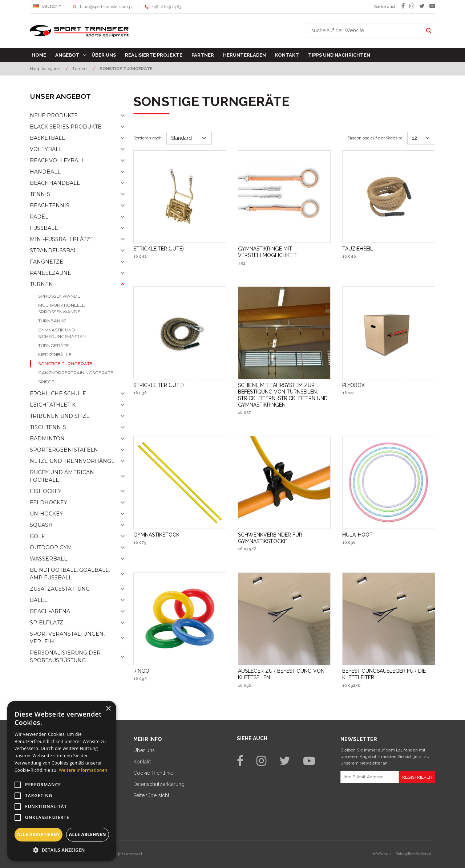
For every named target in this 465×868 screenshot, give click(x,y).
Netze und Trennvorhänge (72, 461)
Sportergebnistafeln (64, 450)
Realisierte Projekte (154, 55)
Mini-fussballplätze (62, 239)
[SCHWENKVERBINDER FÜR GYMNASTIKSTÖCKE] (284, 538)
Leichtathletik (53, 405)
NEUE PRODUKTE (54, 115)
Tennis (40, 194)
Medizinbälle (55, 354)
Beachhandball (55, 183)
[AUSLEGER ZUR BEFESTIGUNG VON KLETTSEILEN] (284, 674)
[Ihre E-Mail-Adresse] (370, 777)
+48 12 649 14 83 (166, 7)
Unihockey (46, 514)
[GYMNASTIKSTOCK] (156, 535)
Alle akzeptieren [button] (39, 834)
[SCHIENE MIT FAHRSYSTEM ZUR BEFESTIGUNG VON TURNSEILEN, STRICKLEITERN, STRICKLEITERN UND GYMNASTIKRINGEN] (284, 395)
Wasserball (48, 559)
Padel (39, 217)
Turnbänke (52, 321)
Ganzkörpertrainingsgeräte (76, 373)
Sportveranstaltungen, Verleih (67, 638)
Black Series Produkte (66, 127)
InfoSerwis (381, 854)
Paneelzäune (50, 273)
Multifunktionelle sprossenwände (62, 308)
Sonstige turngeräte (65, 364)
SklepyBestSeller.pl (413, 854)
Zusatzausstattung (60, 589)
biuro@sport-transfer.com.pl (106, 7)
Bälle (39, 600)
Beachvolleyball (57, 160)
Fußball (44, 228)
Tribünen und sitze (60, 416)
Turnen (41, 284)
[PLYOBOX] (353, 385)
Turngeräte (54, 345)
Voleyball (46, 149)
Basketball (47, 138)
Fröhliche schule (58, 394)
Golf (37, 536)
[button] (62, 850)
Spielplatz (46, 623)
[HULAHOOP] (357, 535)
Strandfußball (55, 250)
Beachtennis (50, 205)
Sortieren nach (148, 138)
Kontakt (287, 55)
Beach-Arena (50, 611)
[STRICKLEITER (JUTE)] (159, 249)
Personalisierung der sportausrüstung (65, 657)
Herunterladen (244, 55)
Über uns (104, 55)
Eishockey (46, 491)
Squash (41, 525)
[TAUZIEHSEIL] (358, 249)
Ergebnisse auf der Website (375, 138)
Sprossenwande (59, 296)
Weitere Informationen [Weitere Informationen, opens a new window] (83, 770)
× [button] (108, 709)
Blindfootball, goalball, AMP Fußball (70, 574)
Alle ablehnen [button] (88, 834)
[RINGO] (141, 671)
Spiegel (48, 382)
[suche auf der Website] (364, 30)
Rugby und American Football (62, 476)
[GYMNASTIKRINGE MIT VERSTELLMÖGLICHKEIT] (284, 252)
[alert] (62, 781)
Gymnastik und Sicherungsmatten (62, 333)
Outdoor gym (51, 547)
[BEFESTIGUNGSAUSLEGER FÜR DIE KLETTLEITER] (389, 674)
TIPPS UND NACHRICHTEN (339, 55)
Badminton (47, 439)
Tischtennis (48, 427)
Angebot (67, 55)
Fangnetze (46, 262)
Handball (45, 172)
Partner (203, 55)
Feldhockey (48, 502)
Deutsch (46, 6)
